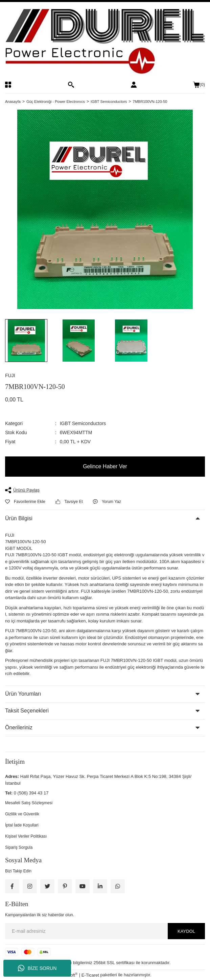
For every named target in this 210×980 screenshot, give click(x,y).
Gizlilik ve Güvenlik (22, 814)
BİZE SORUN (37, 968)
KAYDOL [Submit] (186, 931)
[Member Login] (134, 85)
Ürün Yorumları (23, 694)
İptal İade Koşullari (22, 825)
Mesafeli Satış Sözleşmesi (29, 803)
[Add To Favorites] (25, 502)
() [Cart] (199, 85)
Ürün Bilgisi (19, 518)
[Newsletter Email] (105, 931)
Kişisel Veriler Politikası (26, 836)
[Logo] (105, 42)
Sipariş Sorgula (19, 847)
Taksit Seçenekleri (27, 711)
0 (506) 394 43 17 (31, 793)
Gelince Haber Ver (105, 466)
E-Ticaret (90, 975)
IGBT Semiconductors (83, 423)
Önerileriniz (19, 727)
